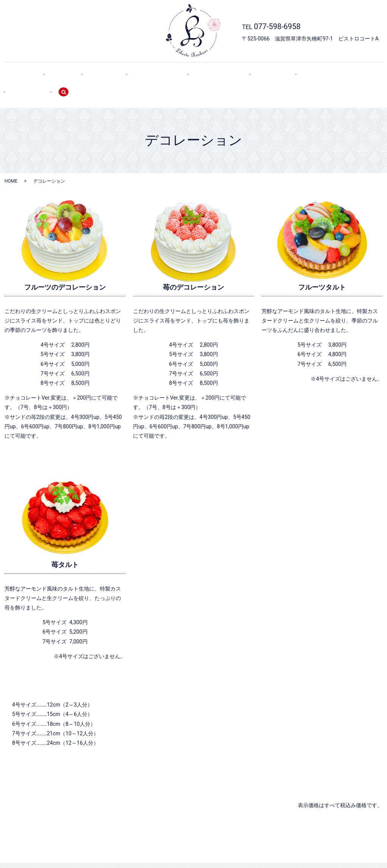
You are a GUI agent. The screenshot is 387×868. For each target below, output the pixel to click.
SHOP (68, 71)
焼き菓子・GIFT (202, 71)
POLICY (285, 71)
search (359, 71)
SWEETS (102, 71)
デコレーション (147, 71)
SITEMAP (322, 71)
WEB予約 (248, 71)
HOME (37, 71)
